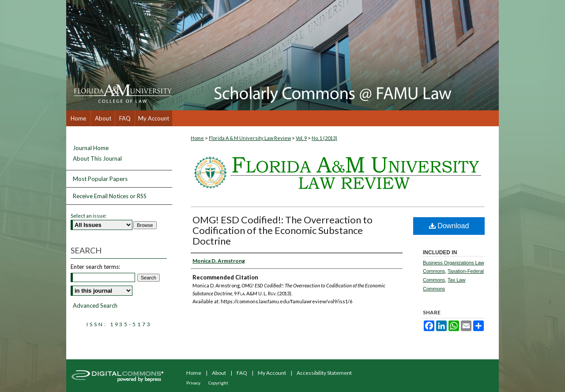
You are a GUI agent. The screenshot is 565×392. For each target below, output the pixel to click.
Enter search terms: (95, 267)
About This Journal (97, 159)
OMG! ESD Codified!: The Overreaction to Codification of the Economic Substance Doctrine (282, 230)
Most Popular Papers (100, 179)
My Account (272, 373)
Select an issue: (89, 216)
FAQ (242, 373)
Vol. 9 (301, 138)
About (219, 373)
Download (449, 226)
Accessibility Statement (324, 373)
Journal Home (91, 148)
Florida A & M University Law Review (250, 138)
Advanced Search (95, 305)
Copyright (218, 383)
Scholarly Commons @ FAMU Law (335, 55)
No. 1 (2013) (324, 138)
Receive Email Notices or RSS (110, 196)
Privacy (193, 383)
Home (197, 138)
